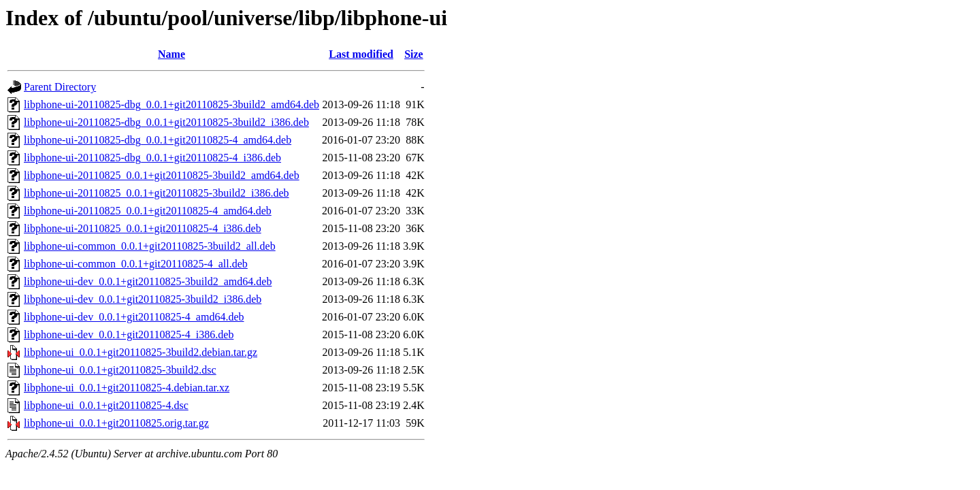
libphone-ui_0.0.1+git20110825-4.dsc (106, 405)
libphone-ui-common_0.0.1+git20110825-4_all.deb (136, 264)
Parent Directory (60, 87)
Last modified (361, 54)
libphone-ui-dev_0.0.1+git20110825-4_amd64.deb (134, 317)
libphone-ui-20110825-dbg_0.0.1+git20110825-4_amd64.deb (158, 140)
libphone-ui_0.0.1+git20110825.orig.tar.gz (116, 423)
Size (414, 54)
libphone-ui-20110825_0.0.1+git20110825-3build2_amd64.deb (162, 175)
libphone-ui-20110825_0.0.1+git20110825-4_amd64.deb (148, 211)
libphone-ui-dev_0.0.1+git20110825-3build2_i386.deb (143, 299)
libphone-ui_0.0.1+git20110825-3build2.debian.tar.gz (141, 352)
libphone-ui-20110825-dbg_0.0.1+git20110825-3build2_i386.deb (166, 122)
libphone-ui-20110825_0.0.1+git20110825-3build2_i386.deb (157, 193)
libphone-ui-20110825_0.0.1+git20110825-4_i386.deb (143, 228)
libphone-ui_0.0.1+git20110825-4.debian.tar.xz (127, 388)
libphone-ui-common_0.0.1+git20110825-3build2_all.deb (150, 246)
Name (171, 54)
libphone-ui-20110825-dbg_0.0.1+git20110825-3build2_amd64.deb (171, 104)
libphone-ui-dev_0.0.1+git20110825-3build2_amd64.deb (148, 281)
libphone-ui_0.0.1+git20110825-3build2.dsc (120, 370)
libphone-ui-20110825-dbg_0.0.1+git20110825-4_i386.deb (152, 158)
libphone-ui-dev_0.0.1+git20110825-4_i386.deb (129, 334)
